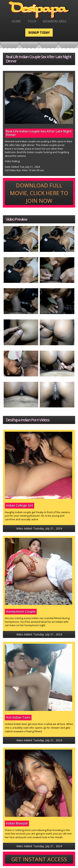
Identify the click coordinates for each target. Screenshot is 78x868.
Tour (32, 21)
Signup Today (39, 33)
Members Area (55, 21)
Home (16, 21)
